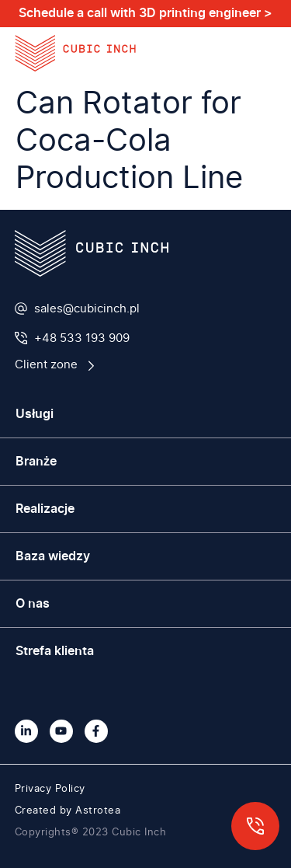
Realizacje (45, 509)
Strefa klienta (55, 651)
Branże (36, 462)
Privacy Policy (50, 789)
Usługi (35, 414)
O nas (33, 604)
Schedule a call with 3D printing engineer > (145, 13)
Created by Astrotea (68, 811)
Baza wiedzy (53, 556)
